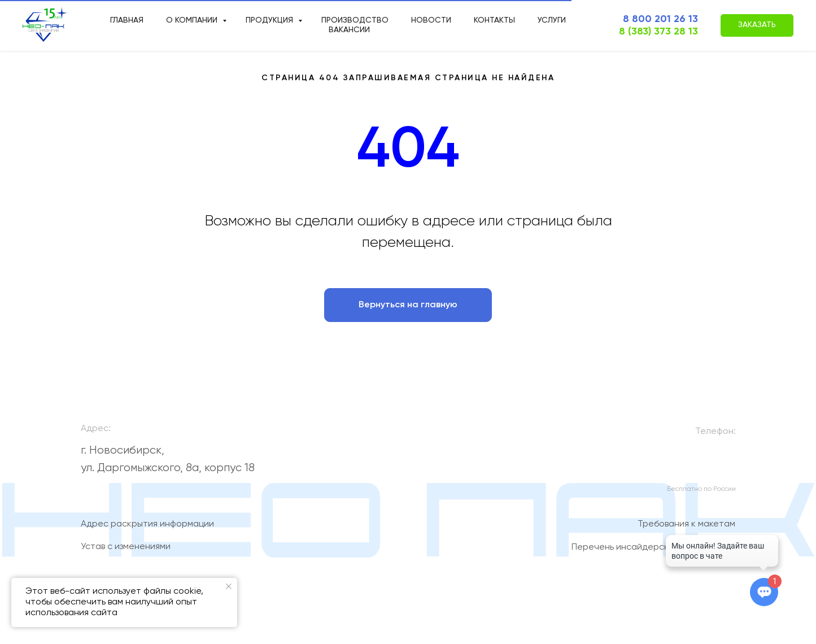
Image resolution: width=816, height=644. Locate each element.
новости (431, 20)
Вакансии (349, 30)
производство (355, 20)
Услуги (552, 20)
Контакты (494, 20)
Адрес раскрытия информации (147, 529)
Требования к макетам (686, 529)
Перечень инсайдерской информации (653, 551)
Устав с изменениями (126, 551)
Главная (127, 20)
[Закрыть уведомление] (229, 586)
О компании (193, 20)
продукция (270, 20)
